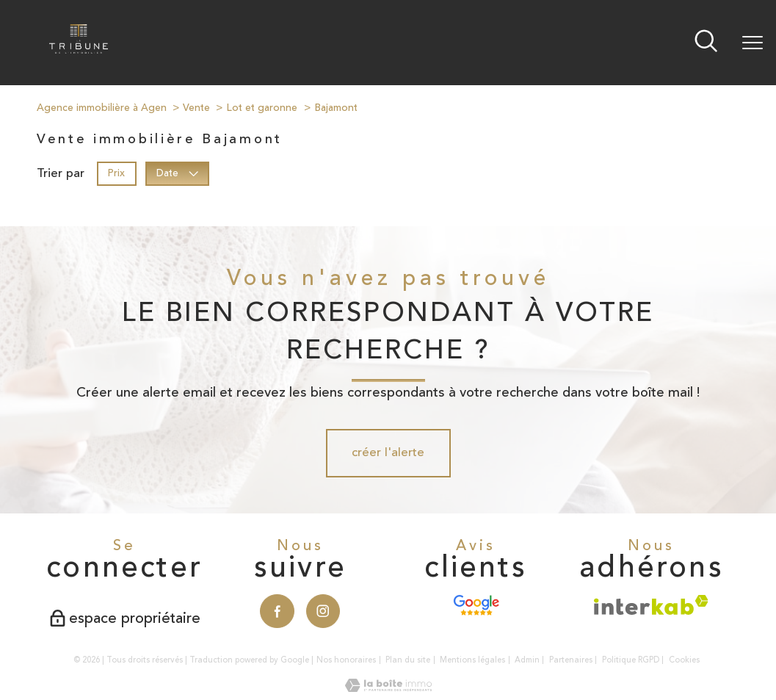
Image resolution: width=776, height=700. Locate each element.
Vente (196, 108)
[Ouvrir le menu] (753, 43)
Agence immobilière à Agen (102, 108)
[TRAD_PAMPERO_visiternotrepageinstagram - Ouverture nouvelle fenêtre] (323, 611)
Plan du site (408, 660)
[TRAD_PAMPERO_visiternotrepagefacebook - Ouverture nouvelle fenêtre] (278, 611)
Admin (527, 660)
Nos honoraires (346, 660)
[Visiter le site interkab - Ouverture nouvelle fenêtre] (651, 605)
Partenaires (571, 660)
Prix (116, 173)
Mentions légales (472, 660)
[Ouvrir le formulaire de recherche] (706, 43)
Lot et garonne (262, 108)
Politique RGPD (631, 660)
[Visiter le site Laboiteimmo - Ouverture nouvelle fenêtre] (388, 688)
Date (178, 173)
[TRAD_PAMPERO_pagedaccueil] (79, 50)
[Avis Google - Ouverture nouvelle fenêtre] (476, 605)
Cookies (684, 661)
